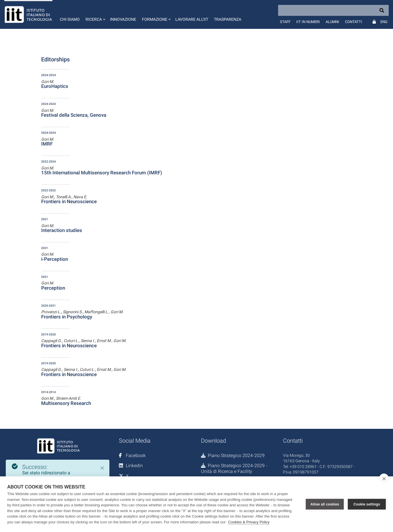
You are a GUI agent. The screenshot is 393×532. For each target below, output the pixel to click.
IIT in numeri (308, 22)
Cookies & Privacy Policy (249, 522)
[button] (95, 14)
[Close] (102, 468)
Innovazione (123, 19)
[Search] (333, 10)
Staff (285, 22)
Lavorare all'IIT (192, 19)
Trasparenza (228, 19)
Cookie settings (367, 504)
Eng (384, 22)
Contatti (354, 22)
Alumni (332, 22)
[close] (384, 478)
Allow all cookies (325, 504)
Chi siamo (70, 19)
